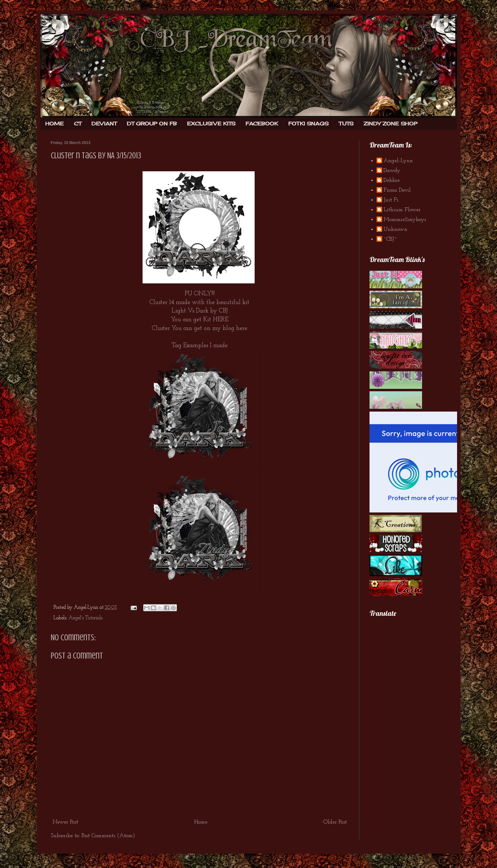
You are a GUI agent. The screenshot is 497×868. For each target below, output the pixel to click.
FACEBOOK (262, 123)
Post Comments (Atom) (108, 836)
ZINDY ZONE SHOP (391, 123)
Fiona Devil (397, 190)
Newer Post (65, 822)
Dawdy (392, 171)
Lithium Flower (402, 210)
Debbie (392, 180)
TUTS (346, 123)
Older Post (335, 822)
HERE (221, 320)
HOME (54, 123)
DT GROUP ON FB (152, 123)
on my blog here (226, 328)
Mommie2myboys (405, 220)
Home (201, 822)
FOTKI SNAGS (308, 123)
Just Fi (391, 200)
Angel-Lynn (398, 161)
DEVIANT (104, 123)
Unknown (395, 229)
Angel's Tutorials (85, 618)
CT (78, 123)
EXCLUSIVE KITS (211, 123)
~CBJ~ (390, 239)
